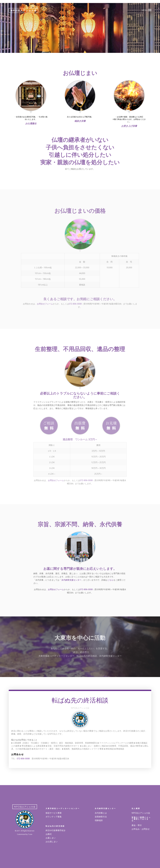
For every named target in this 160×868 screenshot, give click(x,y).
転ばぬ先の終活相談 (55, 826)
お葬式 (49, 834)
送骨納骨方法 (101, 817)
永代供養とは (101, 813)
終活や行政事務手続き (56, 830)
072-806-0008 (86, 589)
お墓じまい (51, 838)
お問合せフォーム (56, 589)
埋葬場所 (99, 820)
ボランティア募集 (54, 817)
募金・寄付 (137, 825)
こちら (110, 580)
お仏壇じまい (52, 842)
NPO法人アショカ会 (141, 813)
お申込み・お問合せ (141, 829)
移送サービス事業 (54, 813)
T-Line (30, 834)
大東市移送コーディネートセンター (63, 808)
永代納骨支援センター (71, 580)
